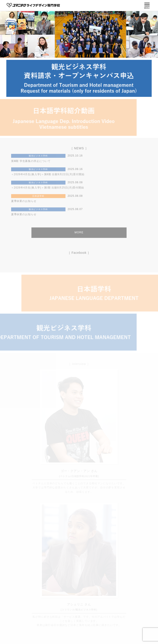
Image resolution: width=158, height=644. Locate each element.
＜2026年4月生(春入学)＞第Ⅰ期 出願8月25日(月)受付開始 (48, 188)
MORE (79, 232)
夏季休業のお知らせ (24, 201)
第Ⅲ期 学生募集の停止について (31, 161)
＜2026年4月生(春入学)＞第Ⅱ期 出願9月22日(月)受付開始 (48, 174)
